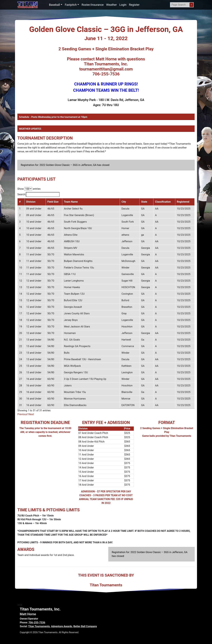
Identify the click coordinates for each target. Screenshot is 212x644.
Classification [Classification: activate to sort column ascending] (163, 202)
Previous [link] (22, 414)
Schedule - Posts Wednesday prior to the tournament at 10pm (53, 117)
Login (123, 5)
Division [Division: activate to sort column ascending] (31, 202)
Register (134, 5)
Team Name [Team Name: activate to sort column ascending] (71, 202)
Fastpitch (71, 5)
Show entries (29, 189)
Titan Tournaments (39, 626)
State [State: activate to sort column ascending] (144, 202)
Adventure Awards (62, 626)
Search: (38, 194)
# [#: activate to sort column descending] (20, 202)
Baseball (55, 5)
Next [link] (31, 414)
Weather (111, 5)
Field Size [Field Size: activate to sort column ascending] (53, 202)
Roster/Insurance (93, 5)
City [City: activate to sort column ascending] (124, 202)
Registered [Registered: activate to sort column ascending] (183, 202)
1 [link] (28, 414)
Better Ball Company (85, 626)
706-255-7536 (37, 623)
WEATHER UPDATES (30, 129)
